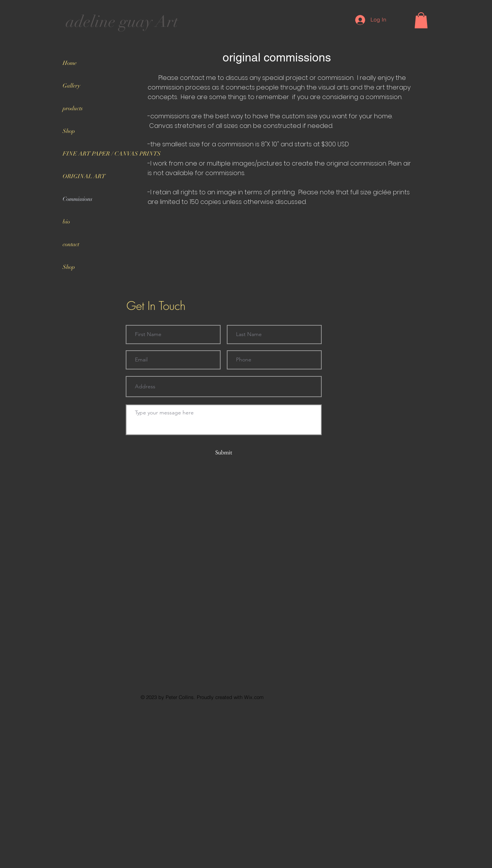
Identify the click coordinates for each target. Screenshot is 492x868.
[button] (421, 20)
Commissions (77, 199)
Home (70, 63)
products (73, 108)
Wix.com (254, 697)
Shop (69, 131)
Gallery (71, 86)
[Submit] (224, 453)
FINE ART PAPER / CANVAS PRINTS (103, 154)
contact (71, 244)
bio (66, 222)
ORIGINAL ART (84, 176)
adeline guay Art (122, 22)
